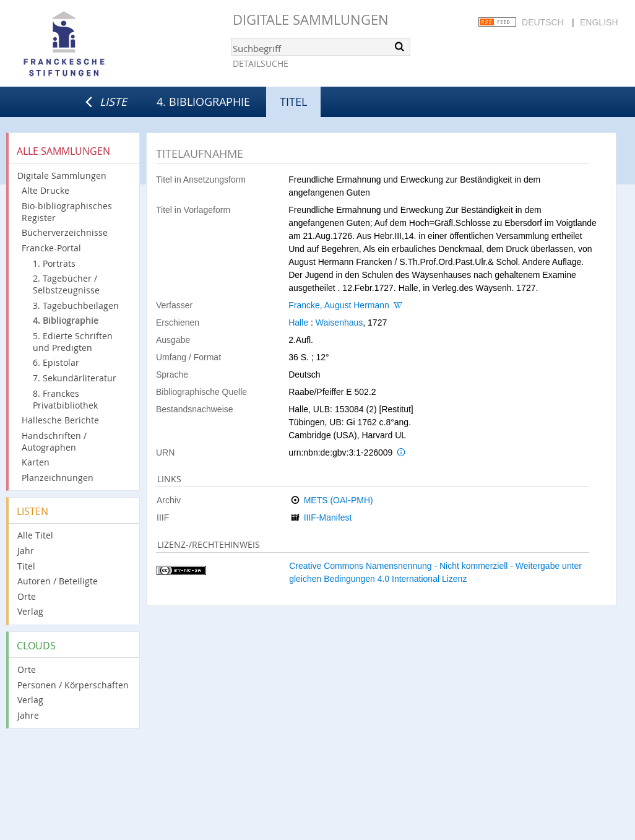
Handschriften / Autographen (54, 441)
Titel (26, 566)
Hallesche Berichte (60, 420)
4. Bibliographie (203, 102)
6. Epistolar (56, 362)
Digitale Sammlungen (311, 19)
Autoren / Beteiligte (58, 581)
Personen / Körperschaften (73, 685)
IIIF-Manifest (328, 517)
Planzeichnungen (58, 478)
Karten (36, 462)
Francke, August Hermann (339, 305)
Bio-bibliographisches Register (67, 212)
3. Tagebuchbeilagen (76, 305)
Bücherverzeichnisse (65, 232)
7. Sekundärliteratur (75, 378)
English (599, 22)
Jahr (26, 551)
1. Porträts (54, 263)
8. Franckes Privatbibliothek (65, 399)
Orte (27, 596)
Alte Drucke (45, 190)
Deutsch (543, 22)
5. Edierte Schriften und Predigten (73, 342)
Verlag (30, 611)
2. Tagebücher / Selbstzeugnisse (66, 284)
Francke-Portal (51, 248)
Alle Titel (35, 535)
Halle (298, 323)
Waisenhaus (339, 323)
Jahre (28, 715)
